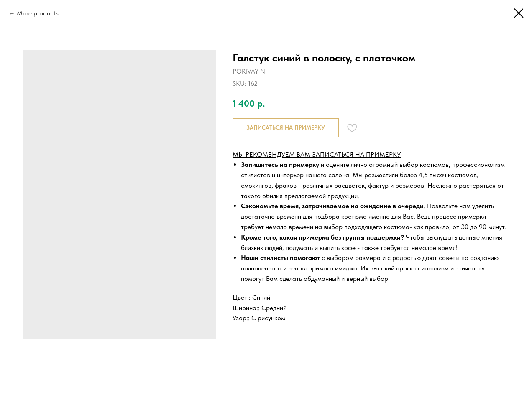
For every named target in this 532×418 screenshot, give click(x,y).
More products (38, 13)
